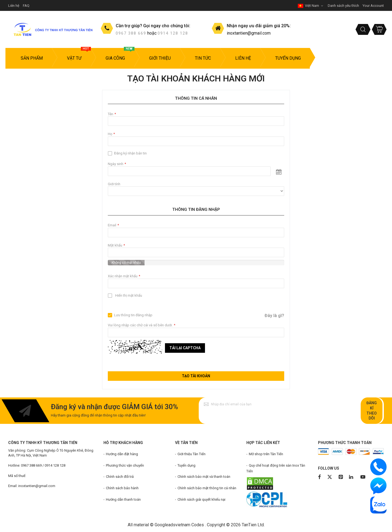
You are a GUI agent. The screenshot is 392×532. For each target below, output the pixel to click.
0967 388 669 (131, 33)
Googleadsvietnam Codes (179, 525)
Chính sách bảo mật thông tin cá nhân (207, 488)
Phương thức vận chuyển (125, 465)
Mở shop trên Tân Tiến (266, 454)
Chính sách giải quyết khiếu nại (201, 499)
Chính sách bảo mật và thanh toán (204, 477)
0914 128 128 (173, 33)
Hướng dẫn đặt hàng (122, 454)
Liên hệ (14, 6)
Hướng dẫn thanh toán (123, 499)
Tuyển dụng (186, 465)
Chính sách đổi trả (120, 477)
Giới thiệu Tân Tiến (192, 454)
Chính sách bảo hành (122, 488)
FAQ (26, 6)
